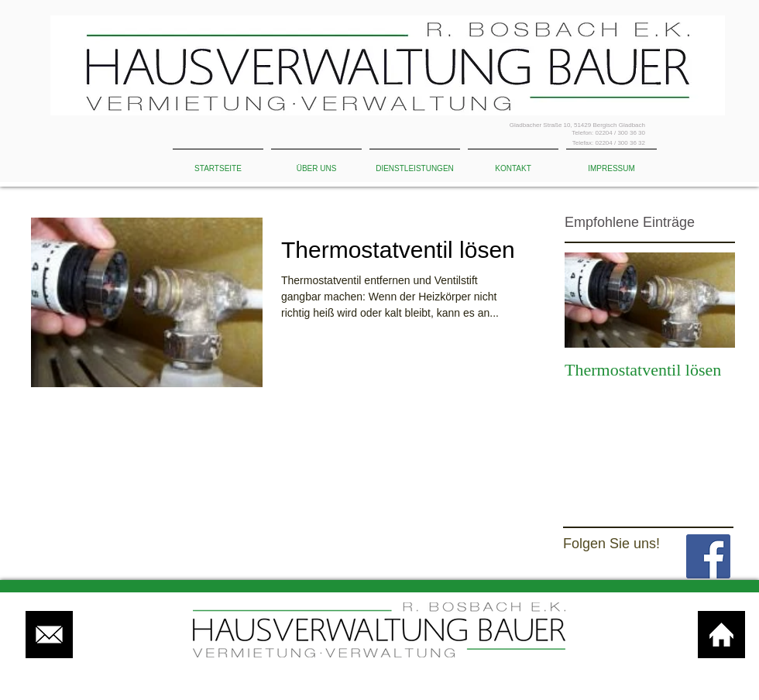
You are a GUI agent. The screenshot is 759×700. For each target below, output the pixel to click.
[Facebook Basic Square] (708, 556)
